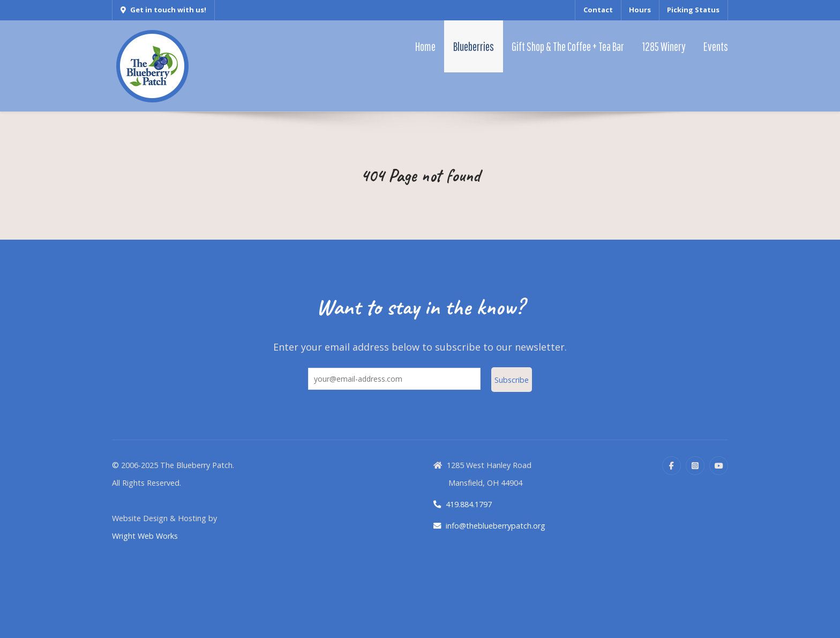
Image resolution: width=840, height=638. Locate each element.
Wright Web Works (145, 536)
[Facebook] (672, 466)
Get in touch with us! (163, 10)
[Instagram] (695, 466)
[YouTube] (719, 466)
